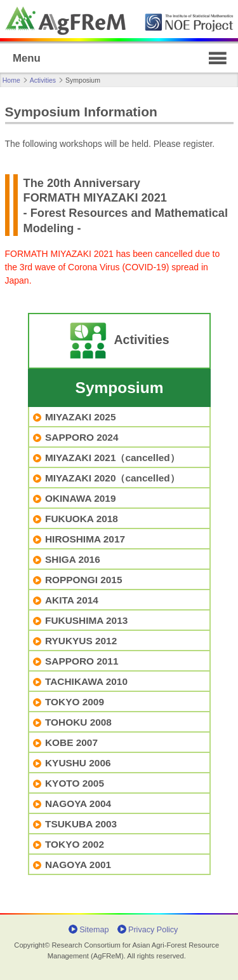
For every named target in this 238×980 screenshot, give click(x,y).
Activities (43, 80)
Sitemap (94, 930)
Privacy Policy (153, 930)
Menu (27, 58)
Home (11, 80)
